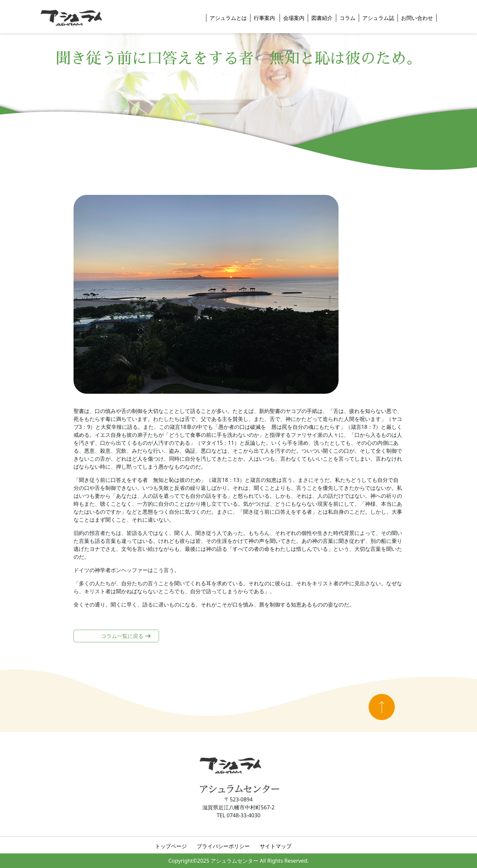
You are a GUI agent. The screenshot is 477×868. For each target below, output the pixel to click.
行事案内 (265, 18)
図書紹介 (322, 18)
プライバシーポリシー (223, 846)
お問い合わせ (417, 18)
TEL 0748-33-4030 (238, 815)
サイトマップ (276, 846)
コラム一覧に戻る (122, 636)
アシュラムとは (228, 18)
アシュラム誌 (378, 18)
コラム (347, 18)
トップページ (171, 846)
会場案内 (294, 18)
